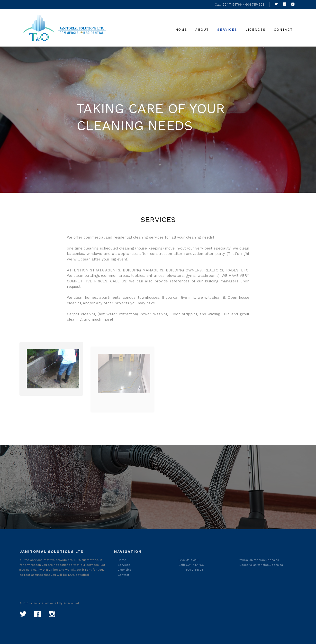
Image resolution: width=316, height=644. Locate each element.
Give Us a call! (189, 560)
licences (256, 30)
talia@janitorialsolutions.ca (259, 560)
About (202, 30)
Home (181, 30)
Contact (283, 30)
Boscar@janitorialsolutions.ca (261, 565)
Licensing (124, 570)
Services (227, 30)
